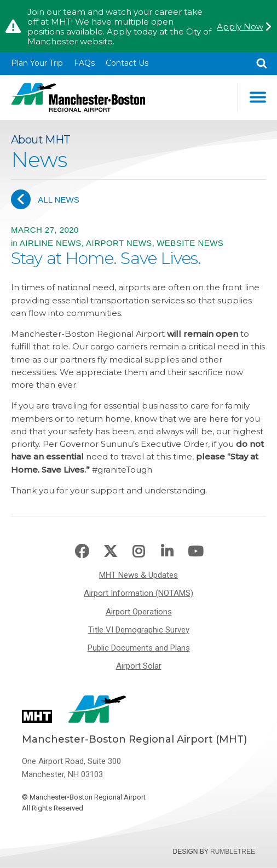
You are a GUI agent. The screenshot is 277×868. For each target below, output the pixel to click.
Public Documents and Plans (139, 648)
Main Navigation (258, 97)
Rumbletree (233, 852)
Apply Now (240, 27)
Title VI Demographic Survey (139, 630)
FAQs (84, 63)
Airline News (51, 243)
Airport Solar (139, 666)
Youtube (195, 552)
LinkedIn (167, 552)
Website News (190, 243)
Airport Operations (139, 612)
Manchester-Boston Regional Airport (78, 97)
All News (45, 199)
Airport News (119, 243)
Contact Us (127, 63)
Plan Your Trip (37, 63)
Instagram (138, 552)
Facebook (82, 552)
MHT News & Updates (138, 575)
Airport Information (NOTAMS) (138, 593)
